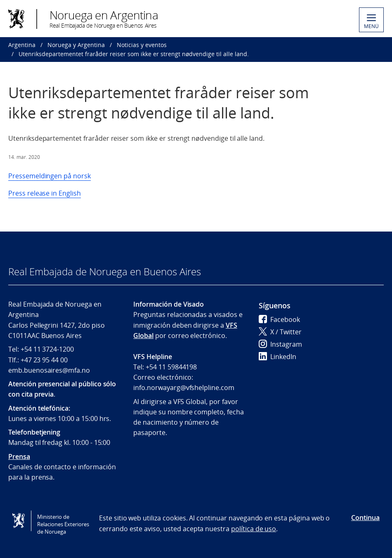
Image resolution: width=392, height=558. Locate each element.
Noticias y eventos (142, 45)
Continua (365, 518)
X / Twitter (280, 332)
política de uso (254, 529)
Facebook (279, 319)
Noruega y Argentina (76, 45)
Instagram (280, 344)
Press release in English (45, 193)
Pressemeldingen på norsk (50, 176)
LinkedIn (277, 357)
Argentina (22, 45)
